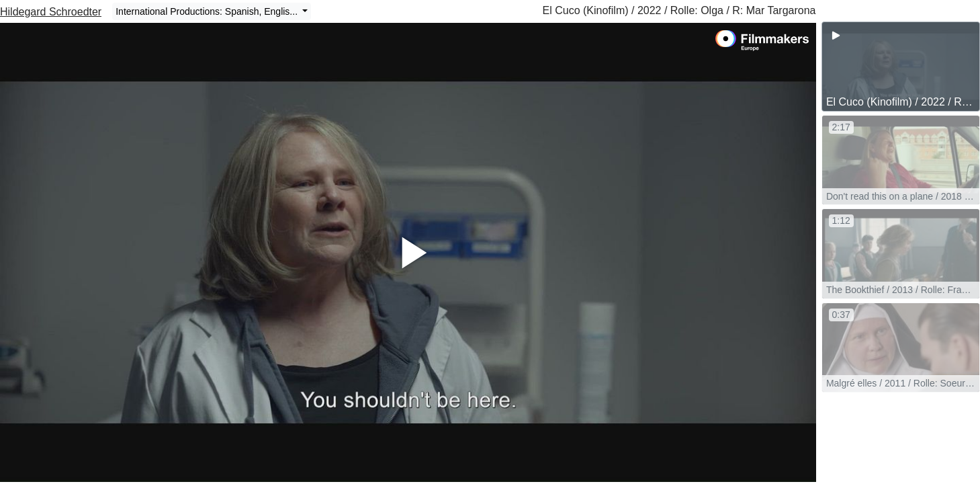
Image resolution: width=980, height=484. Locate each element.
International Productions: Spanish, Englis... (208, 11)
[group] (901, 67)
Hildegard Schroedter (51, 12)
